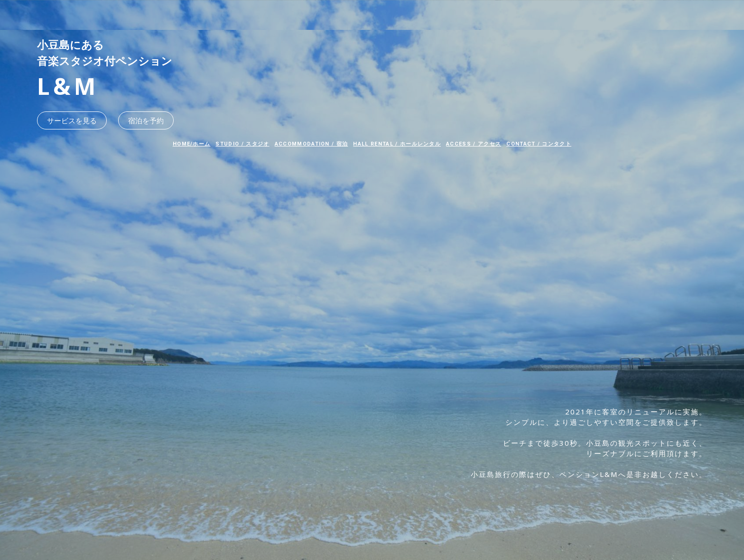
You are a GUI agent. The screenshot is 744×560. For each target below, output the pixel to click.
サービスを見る (72, 120)
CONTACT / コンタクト (539, 144)
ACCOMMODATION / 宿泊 (312, 144)
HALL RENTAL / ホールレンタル (397, 144)
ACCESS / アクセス (474, 144)
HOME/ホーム (192, 144)
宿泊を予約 (146, 120)
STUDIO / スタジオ (242, 144)
